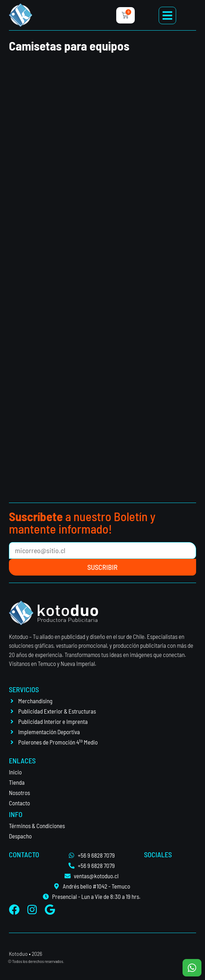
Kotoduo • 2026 (25, 953)
